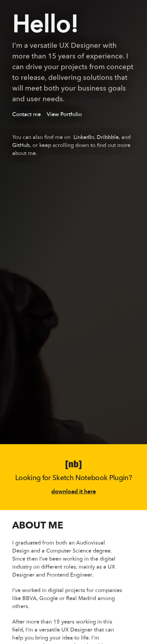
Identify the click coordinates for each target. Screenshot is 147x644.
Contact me (26, 115)
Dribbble (108, 137)
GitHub (21, 145)
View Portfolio (64, 115)
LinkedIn (84, 137)
